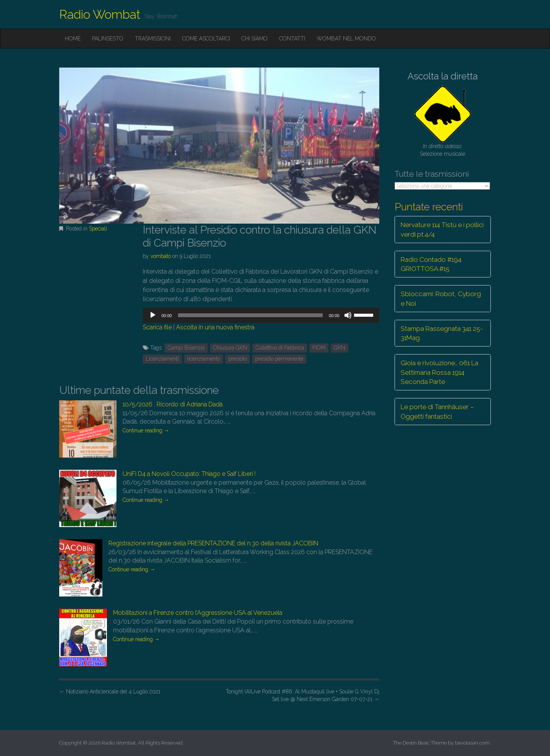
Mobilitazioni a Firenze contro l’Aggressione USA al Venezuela (198, 613)
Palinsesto (108, 39)
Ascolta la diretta (443, 76)
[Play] (153, 315)
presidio (238, 359)
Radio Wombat (100, 14)
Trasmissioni (153, 39)
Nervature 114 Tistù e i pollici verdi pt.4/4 (442, 229)
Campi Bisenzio (186, 348)
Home (73, 39)
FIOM (319, 348)
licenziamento (204, 359)
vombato (161, 256)
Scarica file (157, 327)
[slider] (250, 315)
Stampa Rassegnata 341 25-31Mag (442, 333)
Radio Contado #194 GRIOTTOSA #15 (431, 264)
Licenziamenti (162, 359)
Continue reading (146, 430)
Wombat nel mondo (346, 39)
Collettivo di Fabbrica (280, 348)
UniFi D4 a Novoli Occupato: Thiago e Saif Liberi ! (189, 474)
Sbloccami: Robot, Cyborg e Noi (441, 298)
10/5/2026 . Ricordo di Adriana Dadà (173, 404)
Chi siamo (255, 39)
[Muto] (348, 315)
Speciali (98, 229)
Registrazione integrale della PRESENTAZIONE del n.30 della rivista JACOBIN (213, 543)
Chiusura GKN (230, 348)
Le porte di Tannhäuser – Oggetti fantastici (437, 411)
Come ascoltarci (206, 39)
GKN (340, 348)
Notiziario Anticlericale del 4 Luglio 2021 (110, 692)
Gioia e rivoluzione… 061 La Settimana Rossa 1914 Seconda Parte (439, 372)
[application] (261, 315)
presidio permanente (279, 359)
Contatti (292, 39)
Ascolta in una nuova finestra (215, 327)
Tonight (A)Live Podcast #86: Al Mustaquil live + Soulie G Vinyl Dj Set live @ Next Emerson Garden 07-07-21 (302, 695)
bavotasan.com (472, 743)
